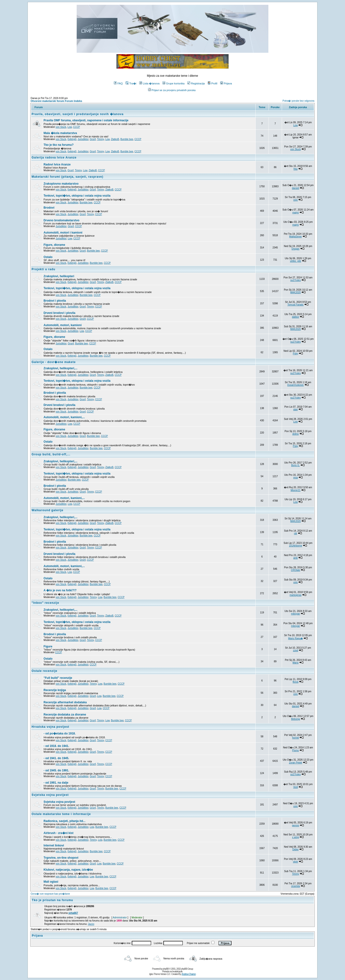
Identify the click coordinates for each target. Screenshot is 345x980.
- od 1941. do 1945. (56, 758)
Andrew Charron (189, 974)
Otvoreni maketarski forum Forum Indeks (56, 101)
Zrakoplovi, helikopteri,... (60, 368)
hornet (295, 738)
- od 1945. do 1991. (56, 770)
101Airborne (295, 546)
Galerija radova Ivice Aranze (54, 158)
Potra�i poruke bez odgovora (298, 101)
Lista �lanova (149, 83)
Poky (295, 354)
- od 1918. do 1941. (56, 746)
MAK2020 (296, 292)
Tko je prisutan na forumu (52, 900)
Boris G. (295, 465)
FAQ (118, 83)
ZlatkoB (115, 139)
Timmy (101, 139)
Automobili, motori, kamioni (63, 325)
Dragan (296, 249)
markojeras (296, 595)
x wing (295, 837)
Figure (48, 646)
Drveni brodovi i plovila (60, 313)
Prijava (226, 83)
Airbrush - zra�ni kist (59, 833)
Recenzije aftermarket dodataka (65, 702)
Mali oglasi (51, 882)
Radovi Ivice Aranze (57, 164)
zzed (296, 650)
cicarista (296, 886)
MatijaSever (296, 237)
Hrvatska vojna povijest (50, 727)
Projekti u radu (43, 269)
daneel (295, 188)
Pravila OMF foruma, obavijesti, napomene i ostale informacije (86, 120)
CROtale (295, 570)
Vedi (296, 787)
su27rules (296, 280)
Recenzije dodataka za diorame (65, 715)
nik (296, 533)
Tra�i (131, 83)
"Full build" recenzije (58, 678)
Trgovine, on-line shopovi (61, 858)
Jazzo (91, 924)
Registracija (196, 83)
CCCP (76, 127)
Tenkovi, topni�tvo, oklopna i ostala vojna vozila (77, 196)
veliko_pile (296, 261)
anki (295, 558)
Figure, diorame (54, 245)
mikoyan (296, 614)
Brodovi (49, 208)
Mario (296, 663)
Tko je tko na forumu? (59, 145)
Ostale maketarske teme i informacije (61, 814)
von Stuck (61, 127)
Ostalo (48, 257)
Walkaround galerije (48, 510)
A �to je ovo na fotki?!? (60, 590)
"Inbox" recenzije (45, 603)
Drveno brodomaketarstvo (61, 220)
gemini (296, 825)
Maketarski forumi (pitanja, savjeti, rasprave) (67, 177)
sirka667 (73, 913)
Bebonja (296, 719)
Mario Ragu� (296, 638)
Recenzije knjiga (55, 690)
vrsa (296, 478)
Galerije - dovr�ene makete (54, 362)
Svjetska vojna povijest (50, 795)
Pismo (296, 750)
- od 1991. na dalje (56, 783)
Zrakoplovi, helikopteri (59, 276)
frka (296, 169)
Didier (295, 849)
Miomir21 (296, 490)
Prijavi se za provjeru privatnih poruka (172, 90)
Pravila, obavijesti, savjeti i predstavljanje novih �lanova (78, 114)
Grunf (93, 139)
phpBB (166, 969)
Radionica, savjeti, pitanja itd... (65, 821)
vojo (295, 200)
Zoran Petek (295, 763)
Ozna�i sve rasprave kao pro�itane (50, 894)
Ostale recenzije (44, 671)
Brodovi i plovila (55, 301)
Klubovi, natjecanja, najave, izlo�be (68, 870)
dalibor (295, 317)
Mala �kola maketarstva (60, 133)
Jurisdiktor (83, 139)
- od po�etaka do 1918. (60, 734)
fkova (296, 682)
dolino (296, 434)
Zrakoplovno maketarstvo (61, 184)
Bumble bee (127, 139)
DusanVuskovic (296, 385)
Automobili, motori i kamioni (63, 233)
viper (296, 862)
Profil (213, 83)
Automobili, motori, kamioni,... (64, 417)
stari (296, 409)
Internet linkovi (54, 845)
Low (70, 127)
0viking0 (72, 139)
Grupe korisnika (173, 83)
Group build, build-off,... (51, 454)
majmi (296, 213)
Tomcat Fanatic (296, 305)
